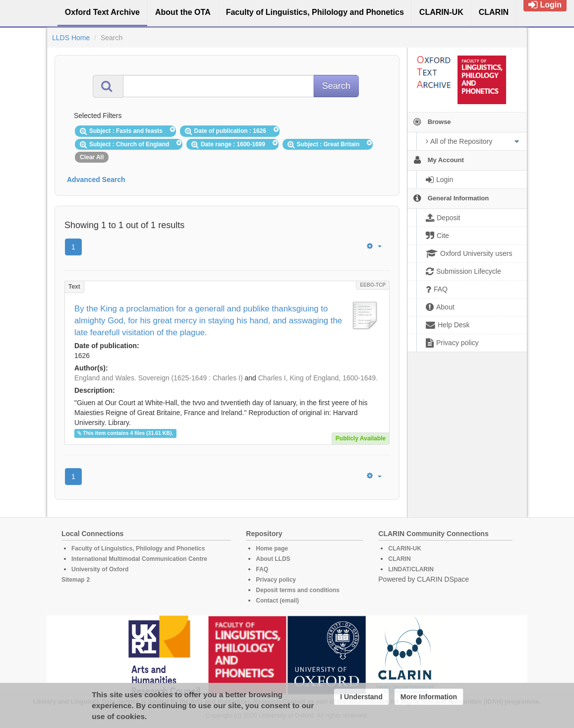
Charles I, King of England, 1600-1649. (318, 378)
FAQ (262, 569)
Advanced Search (96, 180)
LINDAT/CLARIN (411, 569)
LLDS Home (71, 38)
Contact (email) (277, 601)
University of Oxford (100, 569)
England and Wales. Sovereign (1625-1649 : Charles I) (159, 378)
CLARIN (399, 559)
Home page (272, 548)
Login (545, 5)
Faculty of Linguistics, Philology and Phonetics (138, 548)
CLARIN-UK (405, 548)
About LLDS (273, 559)
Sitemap (73, 580)
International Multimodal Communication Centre (139, 559)
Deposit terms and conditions (298, 590)
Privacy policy (276, 580)
